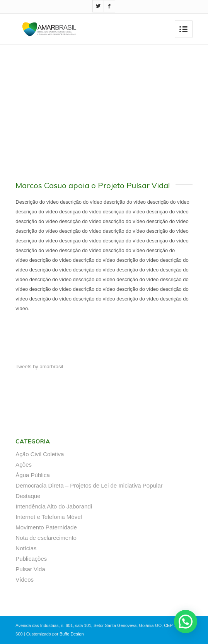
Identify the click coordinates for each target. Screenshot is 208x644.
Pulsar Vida (30, 569)
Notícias (26, 548)
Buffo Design (72, 634)
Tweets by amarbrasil (39, 367)
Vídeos (25, 580)
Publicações (31, 559)
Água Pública (32, 475)
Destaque (28, 496)
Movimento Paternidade (46, 527)
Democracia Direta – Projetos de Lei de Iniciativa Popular (89, 485)
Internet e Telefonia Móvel (49, 517)
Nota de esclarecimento (46, 538)
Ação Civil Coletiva (40, 454)
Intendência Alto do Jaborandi (54, 506)
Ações (24, 465)
